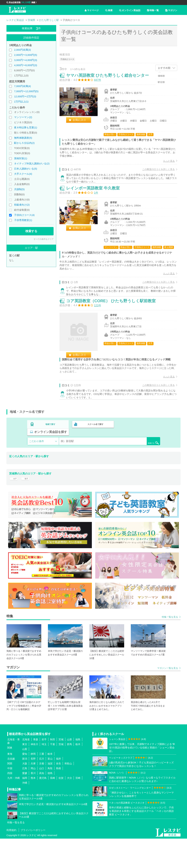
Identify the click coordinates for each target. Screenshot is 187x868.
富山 (50, 788)
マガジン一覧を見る (168, 697)
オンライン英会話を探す (139, 457)
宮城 (61, 769)
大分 (69, 807)
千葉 (53, 774)
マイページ (92, 10)
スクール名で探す (95, 457)
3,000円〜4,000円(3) (26, 60)
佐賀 (61, 807)
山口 (42, 798)
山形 (69, 769)
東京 (25, 774)
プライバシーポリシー (33, 859)
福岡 (25, 807)
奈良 (59, 793)
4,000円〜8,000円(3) (26, 65)
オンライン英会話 (130, 10)
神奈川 (34, 774)
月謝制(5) (19, 189)
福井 (59, 788)
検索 (109, 10)
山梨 (25, 778)
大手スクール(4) (23, 174)
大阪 (25, 793)
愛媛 (25, 802)
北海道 (26, 769)
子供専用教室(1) (23, 220)
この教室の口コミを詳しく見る (155, 173)
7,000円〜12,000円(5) (26, 91)
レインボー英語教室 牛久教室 (96, 200)
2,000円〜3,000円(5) (26, 55)
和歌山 (68, 793)
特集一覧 (153, 10)
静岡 (33, 783)
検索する (31, 231)
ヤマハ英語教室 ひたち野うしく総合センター (111, 79)
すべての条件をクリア (44, 239)
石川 (42, 788)
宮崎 (78, 807)
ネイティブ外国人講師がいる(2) (32, 163)
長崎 (53, 807)
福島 (78, 769)
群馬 (69, 774)
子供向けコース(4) (24, 215)
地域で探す (51, 457)
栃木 (78, 774)
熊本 (33, 807)
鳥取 (50, 798)
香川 (33, 802)
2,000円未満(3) (22, 50)
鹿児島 (43, 807)
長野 (33, 788)
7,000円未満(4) (22, 86)
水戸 (14, 506)
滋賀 (50, 793)
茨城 (61, 774)
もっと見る (165, 164)
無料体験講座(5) (23, 138)
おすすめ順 (164, 68)
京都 (42, 793)
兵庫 (33, 793)
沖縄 (25, 812)
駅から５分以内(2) (24, 143)
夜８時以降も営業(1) (26, 127)
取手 (27, 506)
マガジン (171, 10)
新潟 (25, 788)
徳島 (50, 802)
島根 (59, 798)
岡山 (33, 798)
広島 (25, 798)
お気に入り (83, 123)
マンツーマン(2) (23, 117)
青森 (36, 769)
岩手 (44, 769)
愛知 (25, 783)
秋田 (53, 769)
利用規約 (11, 859)
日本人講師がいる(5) (26, 169)
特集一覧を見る (170, 646)
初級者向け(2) (22, 205)
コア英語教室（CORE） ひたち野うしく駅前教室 (114, 325)
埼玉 (44, 774)
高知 (42, 802)
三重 (42, 783)
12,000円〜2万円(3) (25, 96)
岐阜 (50, 783)
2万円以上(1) (21, 102)
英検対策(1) (21, 158)
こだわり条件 (36, 466)
